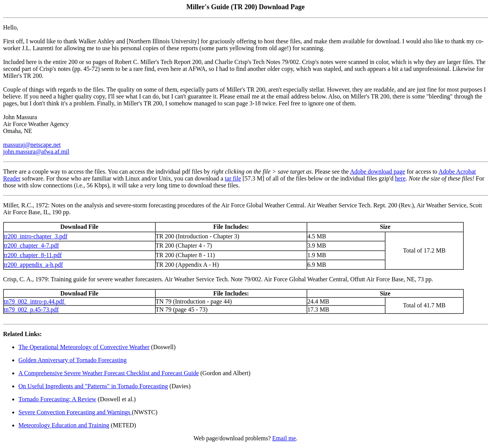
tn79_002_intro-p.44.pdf (35, 301)
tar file (233, 178)
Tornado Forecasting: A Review (57, 399)
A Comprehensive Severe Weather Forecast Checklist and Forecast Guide (109, 373)
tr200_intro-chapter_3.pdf (36, 236)
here (400, 178)
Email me (284, 438)
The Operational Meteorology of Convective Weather (84, 347)
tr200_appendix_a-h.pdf (33, 265)
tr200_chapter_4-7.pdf (31, 245)
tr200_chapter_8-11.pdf (33, 255)
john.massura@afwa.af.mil (36, 152)
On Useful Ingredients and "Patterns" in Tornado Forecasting (93, 386)
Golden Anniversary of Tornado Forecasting (72, 360)
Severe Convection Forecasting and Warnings (75, 412)
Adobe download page (377, 171)
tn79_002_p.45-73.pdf (31, 309)
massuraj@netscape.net (32, 145)
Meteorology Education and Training (64, 425)
